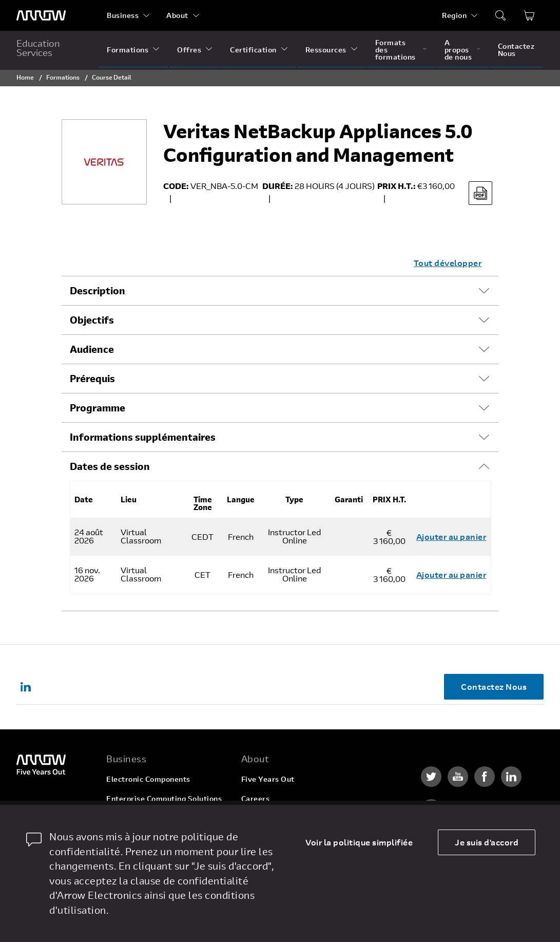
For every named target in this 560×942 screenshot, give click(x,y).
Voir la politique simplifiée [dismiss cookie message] (359, 842)
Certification (253, 50)
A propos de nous (458, 50)
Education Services (38, 48)
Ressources (326, 50)
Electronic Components (148, 779)
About (177, 15)
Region (454, 15)
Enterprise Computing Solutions (164, 798)
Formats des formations (395, 50)
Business (123, 15)
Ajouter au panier (451, 536)
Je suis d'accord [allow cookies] (487, 842)
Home (25, 77)
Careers (256, 798)
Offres (189, 50)
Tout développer (448, 263)
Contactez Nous (516, 50)
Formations (128, 50)
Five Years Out (268, 779)
